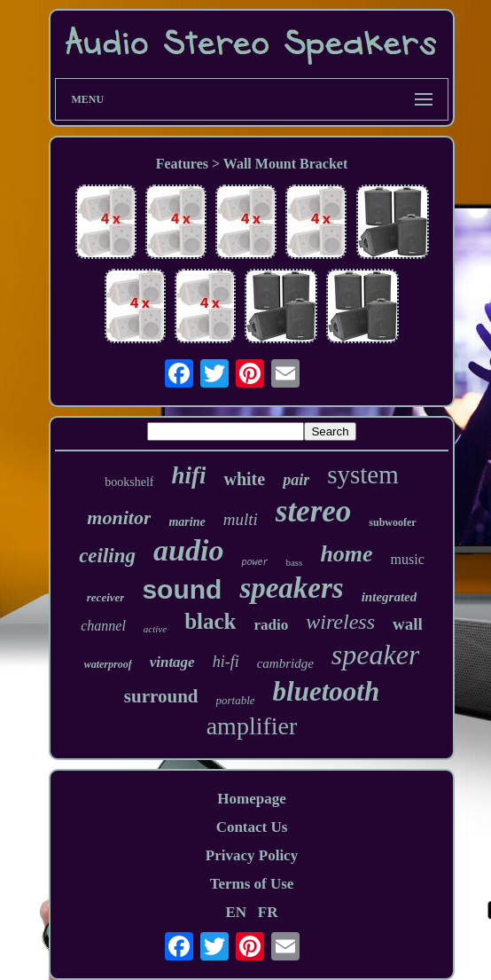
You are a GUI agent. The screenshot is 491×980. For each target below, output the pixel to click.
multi (241, 519)
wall (408, 624)
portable (236, 700)
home (346, 554)
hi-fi (226, 662)
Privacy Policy (252, 855)
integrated (390, 597)
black (210, 621)
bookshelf (129, 482)
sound (182, 589)
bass (294, 562)
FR (268, 912)
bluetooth (327, 691)
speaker (376, 655)
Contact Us (252, 827)
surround (161, 696)
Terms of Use (252, 884)
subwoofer (392, 522)
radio (271, 625)
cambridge (285, 663)
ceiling (107, 556)
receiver (106, 597)
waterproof (108, 664)
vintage (172, 662)
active (155, 629)
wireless (340, 622)
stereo (314, 511)
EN (236, 912)
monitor (119, 517)
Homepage (251, 799)
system (363, 474)
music (408, 559)
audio (188, 550)
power (254, 563)
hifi (188, 475)
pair (296, 480)
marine (187, 522)
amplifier (252, 726)
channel (103, 626)
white (244, 479)
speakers (291, 588)
